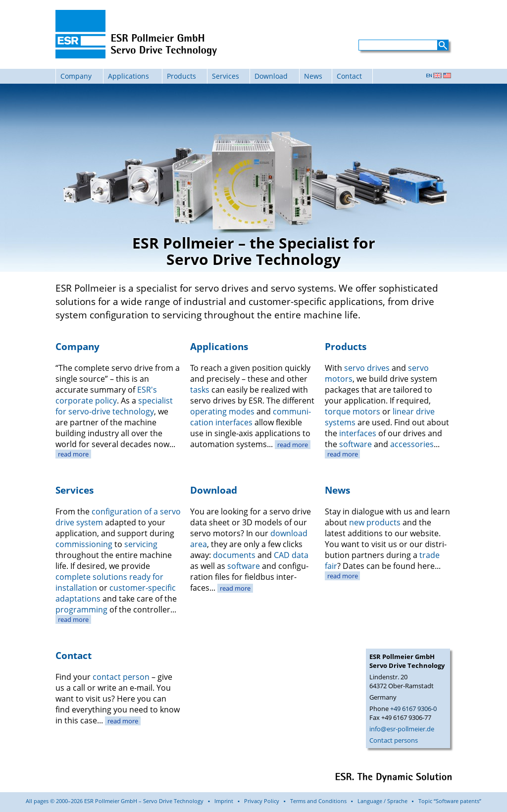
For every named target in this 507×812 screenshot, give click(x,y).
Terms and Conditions (318, 801)
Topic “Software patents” (450, 801)
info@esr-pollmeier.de (402, 729)
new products (375, 522)
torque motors (353, 411)
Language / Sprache (382, 801)
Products (181, 76)
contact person (121, 677)
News (313, 76)
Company (76, 76)
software (355, 444)
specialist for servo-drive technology (114, 406)
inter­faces (358, 433)
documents (234, 555)
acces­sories (412, 444)
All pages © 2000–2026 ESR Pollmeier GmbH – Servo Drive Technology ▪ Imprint (129, 801)
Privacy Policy (262, 801)
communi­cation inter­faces (251, 417)
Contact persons (394, 740)
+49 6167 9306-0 (413, 709)
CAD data (291, 555)
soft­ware (244, 566)
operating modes (222, 411)
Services (226, 76)
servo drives (367, 368)
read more (73, 454)
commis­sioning (84, 544)
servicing (141, 544)
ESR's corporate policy (106, 395)
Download (271, 76)
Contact (349, 76)
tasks (200, 390)
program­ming (81, 609)
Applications (128, 76)
